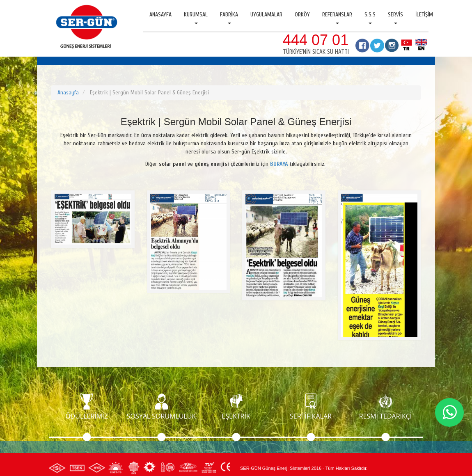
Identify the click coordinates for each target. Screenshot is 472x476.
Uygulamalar (266, 15)
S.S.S (370, 18)
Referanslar (337, 18)
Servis (395, 18)
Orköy (302, 15)
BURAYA (279, 164)
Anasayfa (160, 15)
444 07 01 (316, 40)
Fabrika (229, 18)
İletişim (424, 15)
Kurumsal (196, 18)
